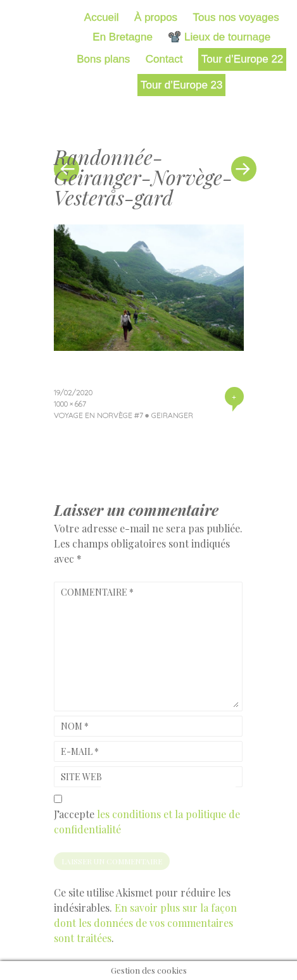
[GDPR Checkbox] (58, 799)
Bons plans (103, 59)
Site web (81, 777)
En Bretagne (123, 37)
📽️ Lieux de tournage (219, 37)
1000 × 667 (70, 404)
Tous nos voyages (236, 17)
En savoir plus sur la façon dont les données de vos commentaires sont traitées (145, 923)
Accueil (102, 17)
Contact (164, 59)
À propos (156, 17)
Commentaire (97, 592)
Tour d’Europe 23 (181, 85)
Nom (75, 726)
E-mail (80, 751)
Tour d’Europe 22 (242, 59)
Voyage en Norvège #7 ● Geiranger (123, 415)
